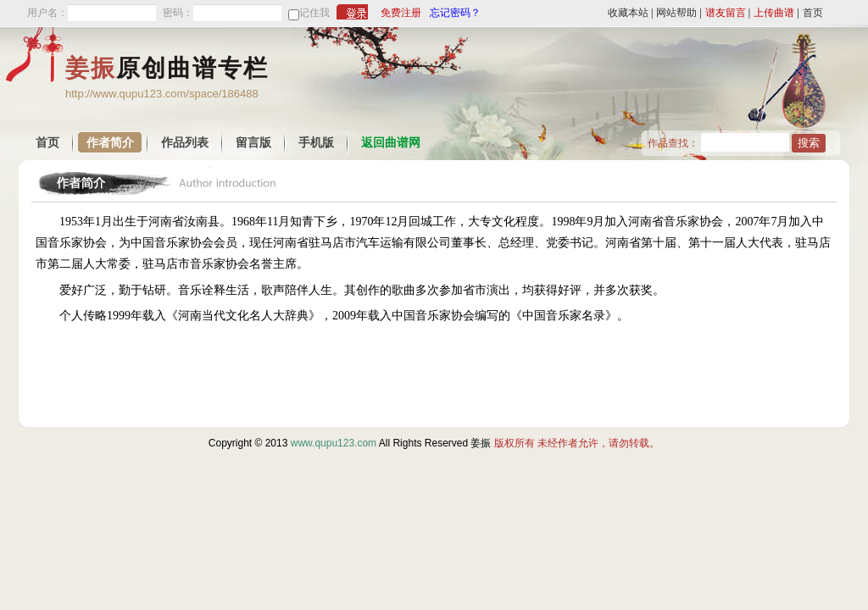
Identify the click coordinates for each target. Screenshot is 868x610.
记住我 (314, 13)
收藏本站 (628, 13)
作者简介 (110, 143)
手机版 (316, 143)
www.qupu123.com (334, 443)
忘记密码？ (455, 13)
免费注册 (401, 13)
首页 (813, 13)
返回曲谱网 (391, 143)
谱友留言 (726, 13)
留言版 (253, 143)
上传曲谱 (774, 13)
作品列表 (185, 143)
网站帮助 (676, 13)
